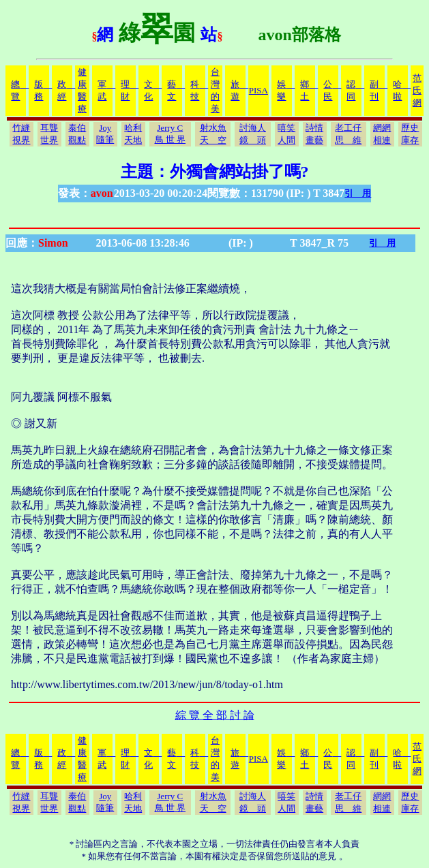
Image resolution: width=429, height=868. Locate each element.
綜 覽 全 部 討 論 (215, 715)
